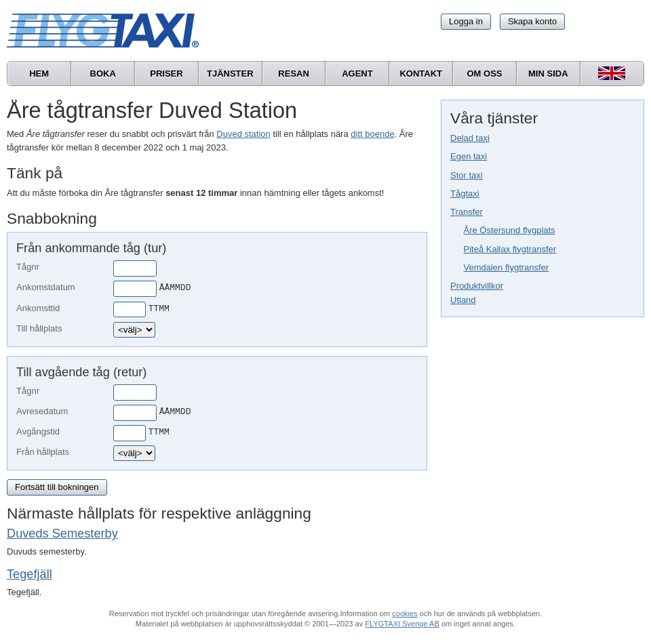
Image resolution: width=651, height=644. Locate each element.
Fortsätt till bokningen (57, 487)
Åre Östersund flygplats (510, 230)
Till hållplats (39, 328)
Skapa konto (532, 21)
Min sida (548, 74)
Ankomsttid (38, 308)
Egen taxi (469, 156)
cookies (405, 613)
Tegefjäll (29, 574)
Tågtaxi (465, 194)
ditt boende (372, 134)
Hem (39, 74)
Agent (357, 74)
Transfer (467, 212)
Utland (463, 300)
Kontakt (421, 74)
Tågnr (28, 267)
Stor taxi (467, 175)
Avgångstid (38, 431)
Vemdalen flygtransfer (507, 267)
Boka (103, 74)
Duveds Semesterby (62, 534)
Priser (166, 74)
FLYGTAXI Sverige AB (402, 624)
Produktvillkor (477, 286)
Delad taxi (470, 138)
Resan (294, 74)
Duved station (243, 134)
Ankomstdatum (46, 287)
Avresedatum (42, 411)
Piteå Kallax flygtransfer (510, 249)
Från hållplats (43, 452)
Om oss (484, 74)
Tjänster (230, 74)
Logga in (466, 21)
